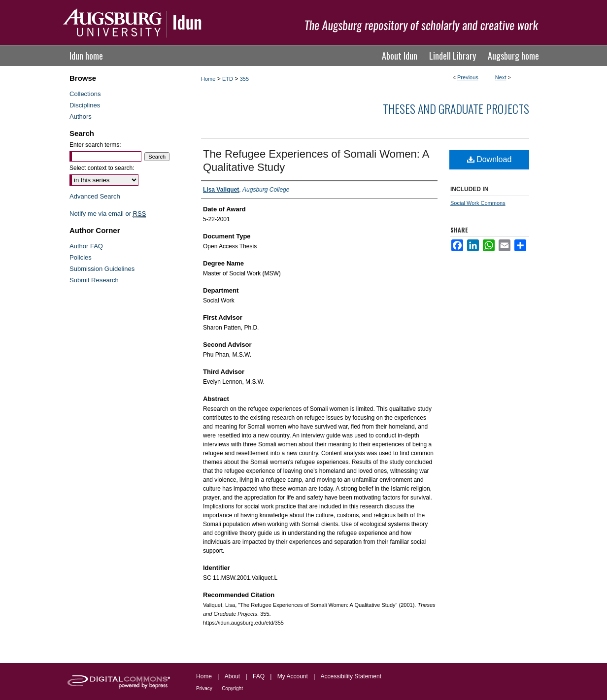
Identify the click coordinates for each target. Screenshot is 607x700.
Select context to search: (102, 168)
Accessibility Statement (351, 676)
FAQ (259, 676)
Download (489, 159)
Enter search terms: (95, 145)
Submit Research (94, 280)
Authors (81, 117)
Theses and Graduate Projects (456, 108)
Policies (81, 257)
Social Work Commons (478, 203)
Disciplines (85, 105)
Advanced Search (95, 196)
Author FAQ (86, 246)
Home (208, 79)
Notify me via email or (108, 214)
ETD (228, 79)
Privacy (204, 688)
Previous (468, 77)
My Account (293, 676)
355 (244, 79)
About (232, 676)
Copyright (232, 688)
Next (501, 77)
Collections (85, 94)
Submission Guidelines (102, 269)
